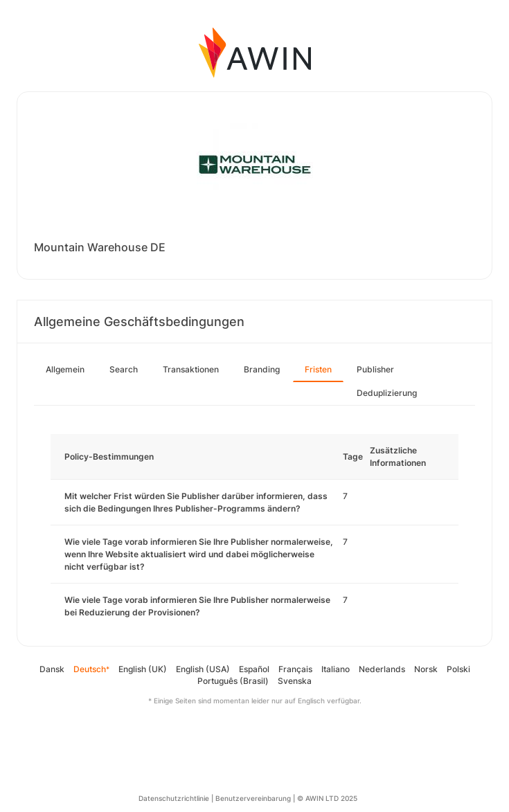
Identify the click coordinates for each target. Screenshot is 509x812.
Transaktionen (191, 369)
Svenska (295, 681)
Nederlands (382, 669)
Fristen (318, 369)
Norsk (426, 669)
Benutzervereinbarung (253, 798)
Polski (458, 669)
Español (254, 669)
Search (124, 369)
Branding (262, 369)
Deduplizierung (387, 393)
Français (295, 669)
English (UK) (143, 669)
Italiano (336, 669)
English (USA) (203, 669)
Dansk (52, 669)
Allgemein (65, 369)
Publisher (375, 369)
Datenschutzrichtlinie (174, 798)
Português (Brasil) (233, 681)
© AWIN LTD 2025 (327, 798)
